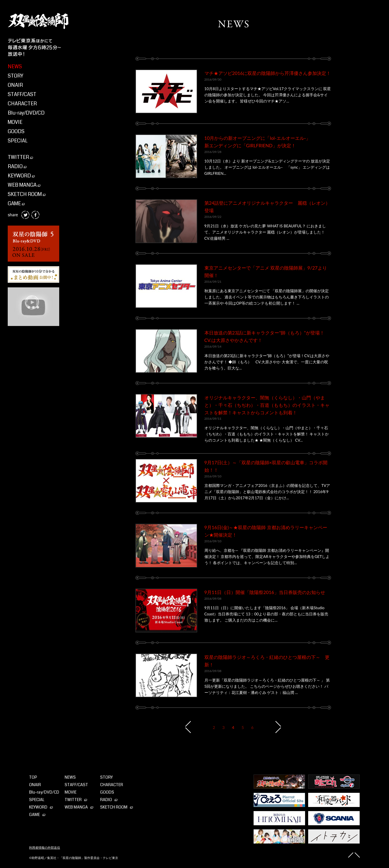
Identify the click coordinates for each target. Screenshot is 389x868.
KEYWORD (21, 176)
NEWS (15, 67)
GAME (16, 204)
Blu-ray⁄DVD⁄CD (44, 792)
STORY (15, 76)
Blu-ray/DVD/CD (26, 113)
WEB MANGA (24, 185)
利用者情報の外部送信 (45, 848)
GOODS (16, 131)
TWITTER (20, 157)
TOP (33, 777)
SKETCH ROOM (27, 194)
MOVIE (15, 122)
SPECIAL (18, 141)
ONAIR (15, 85)
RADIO (17, 166)
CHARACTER (22, 104)
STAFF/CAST (22, 94)
